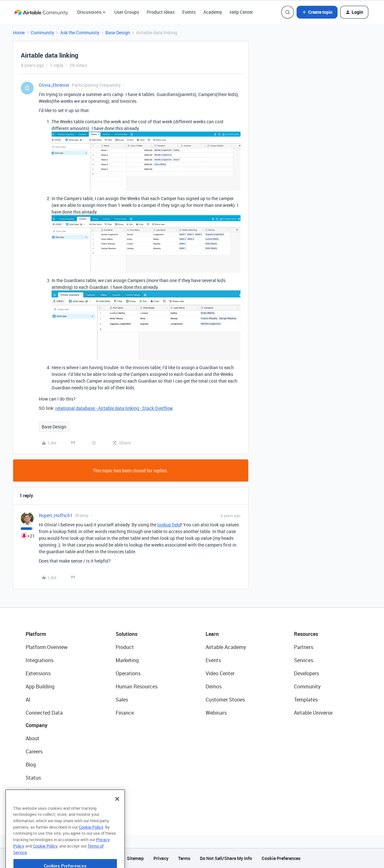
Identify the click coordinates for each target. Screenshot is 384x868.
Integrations (40, 660)
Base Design (118, 32)
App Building (40, 686)
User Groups (127, 12)
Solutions (127, 634)
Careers (34, 751)
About (33, 738)
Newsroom (38, 791)
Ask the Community (80, 32)
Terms (184, 858)
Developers (306, 673)
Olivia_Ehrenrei (54, 85)
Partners (304, 647)
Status (33, 778)
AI (28, 700)
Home (19, 32)
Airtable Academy (226, 647)
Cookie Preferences (281, 858)
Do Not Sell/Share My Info (226, 858)
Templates (306, 700)
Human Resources (137, 686)
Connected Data (44, 713)
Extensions (38, 673)
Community (42, 32)
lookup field (169, 525)
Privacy (161, 858)
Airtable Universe (313, 713)
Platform (36, 634)
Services (304, 660)
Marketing (127, 660)
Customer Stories (225, 700)
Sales (122, 700)
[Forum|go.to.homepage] (41, 12)
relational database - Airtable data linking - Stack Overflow (114, 408)
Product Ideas (161, 12)
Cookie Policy (91, 840)
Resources (306, 634)
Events (189, 12)
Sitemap (135, 858)
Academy (213, 12)
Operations (128, 673)
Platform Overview (47, 647)
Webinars (216, 713)
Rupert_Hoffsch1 (56, 515)
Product (125, 647)
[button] (317, 12)
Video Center (220, 673)
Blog (31, 765)
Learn (212, 634)
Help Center (241, 12)
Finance (125, 713)
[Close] (117, 812)
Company (37, 725)
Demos (214, 686)
